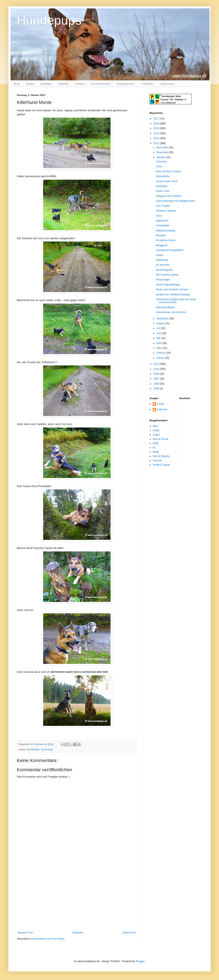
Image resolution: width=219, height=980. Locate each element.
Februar (161, 353)
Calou (159, 166)
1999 (157, 384)
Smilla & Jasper (161, 465)
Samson (157, 461)
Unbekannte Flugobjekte (170, 250)
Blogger (140, 961)
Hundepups (49, 20)
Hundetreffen (33, 749)
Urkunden (147, 84)
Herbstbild (162, 186)
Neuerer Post (25, 933)
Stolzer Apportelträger (168, 285)
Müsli (156, 452)
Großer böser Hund (167, 181)
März (160, 348)
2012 (157, 143)
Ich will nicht (163, 265)
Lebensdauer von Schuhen (171, 312)
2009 (157, 374)
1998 (157, 389)
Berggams (162, 245)
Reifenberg (162, 260)
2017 (157, 119)
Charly (161, 404)
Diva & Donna (160, 439)
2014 (157, 133)
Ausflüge (46, 84)
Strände (63, 84)
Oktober (161, 157)
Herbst (160, 255)
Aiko (155, 426)
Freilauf (79, 84)
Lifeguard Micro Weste (168, 196)
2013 (157, 138)
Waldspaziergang (166, 231)
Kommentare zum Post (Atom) (47, 939)
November (163, 152)
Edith (156, 443)
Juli (159, 328)
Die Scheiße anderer (167, 275)
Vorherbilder (163, 226)
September (163, 319)
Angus (156, 435)
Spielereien (162, 221)
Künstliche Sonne (166, 240)
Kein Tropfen (163, 206)
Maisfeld (161, 235)
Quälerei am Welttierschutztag (173, 295)
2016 (157, 123)
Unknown (162, 409)
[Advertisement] (77, 900)
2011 (157, 364)
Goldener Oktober (166, 211)
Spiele (30, 84)
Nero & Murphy (161, 456)
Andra (156, 430)
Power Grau (163, 191)
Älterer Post (129, 933)
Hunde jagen (163, 280)
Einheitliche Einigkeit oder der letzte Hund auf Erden (176, 301)
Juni (159, 333)
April (159, 343)
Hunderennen (125, 84)
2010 (157, 369)
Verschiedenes (100, 84)
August (161, 323)
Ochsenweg (47, 749)
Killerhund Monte (165, 307)
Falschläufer (163, 176)
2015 (157, 128)
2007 (157, 379)
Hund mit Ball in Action (168, 171)
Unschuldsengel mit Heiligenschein (175, 201)
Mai (159, 338)
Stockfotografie (164, 270)
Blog (16, 84)
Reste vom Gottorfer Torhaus (172, 289)
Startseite (78, 933)
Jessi (159, 216)
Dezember (163, 147)
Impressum (167, 84)
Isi (154, 448)
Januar (161, 358)
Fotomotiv (161, 162)
